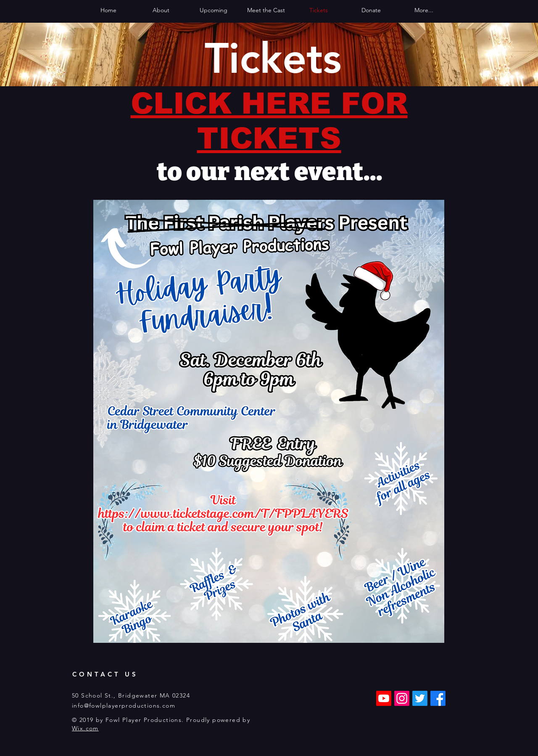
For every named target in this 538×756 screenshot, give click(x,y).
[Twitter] (420, 698)
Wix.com (85, 728)
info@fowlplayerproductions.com (124, 706)
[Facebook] (438, 698)
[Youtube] (384, 698)
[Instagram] (402, 698)
